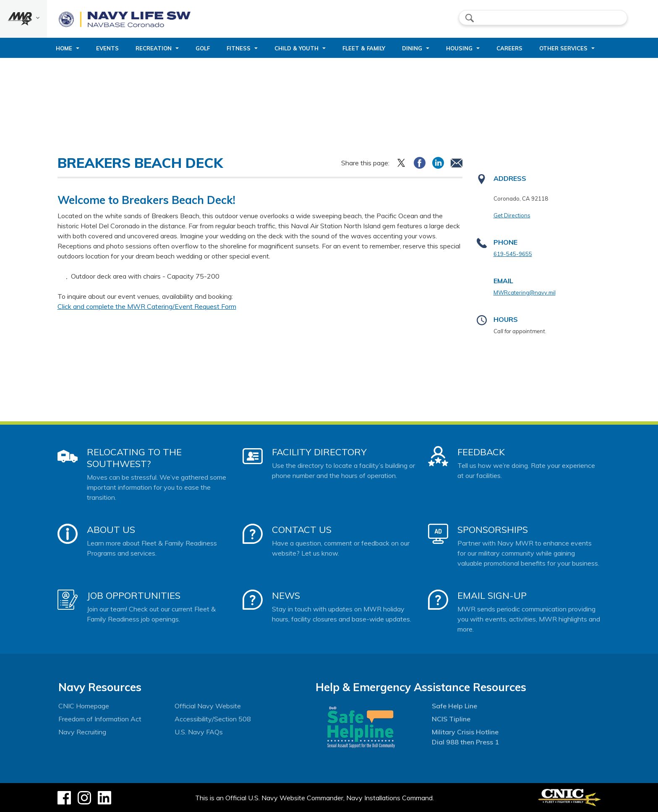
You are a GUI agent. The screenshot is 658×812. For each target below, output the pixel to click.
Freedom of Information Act (100, 719)
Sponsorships (493, 530)
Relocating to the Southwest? (134, 458)
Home (64, 48)
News (286, 595)
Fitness (239, 48)
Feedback (481, 452)
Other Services (563, 48)
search (470, 18)
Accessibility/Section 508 (213, 719)
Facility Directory (319, 452)
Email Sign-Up (492, 595)
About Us (111, 530)
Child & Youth (296, 48)
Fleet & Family (364, 48)
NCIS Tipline (451, 719)
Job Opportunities (134, 595)
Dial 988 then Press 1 (465, 742)
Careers (509, 48)
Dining (412, 48)
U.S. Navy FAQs (199, 732)
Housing (459, 48)
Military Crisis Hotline (465, 732)
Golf (203, 48)
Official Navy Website (208, 706)
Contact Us (302, 530)
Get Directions (512, 215)
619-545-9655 (513, 254)
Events (107, 48)
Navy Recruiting (82, 732)
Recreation (154, 48)
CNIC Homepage (84, 706)
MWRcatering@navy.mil (525, 292)
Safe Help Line (454, 706)
